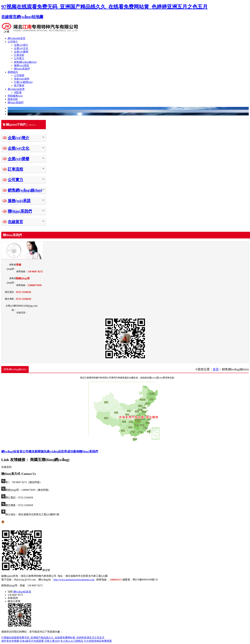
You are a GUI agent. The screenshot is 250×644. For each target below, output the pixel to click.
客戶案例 (19, 85)
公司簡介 (13, 42)
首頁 (216, 369)
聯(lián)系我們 (22, 69)
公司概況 (29, 452)
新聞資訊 (13, 72)
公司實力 (19, 58)
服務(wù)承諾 (21, 65)
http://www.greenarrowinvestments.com (74, 580)
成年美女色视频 (10, 641)
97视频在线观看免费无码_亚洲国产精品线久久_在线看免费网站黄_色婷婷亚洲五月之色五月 (104, 7)
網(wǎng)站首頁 (16, 38)
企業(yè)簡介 (21, 45)
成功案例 (73, 452)
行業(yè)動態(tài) (23, 82)
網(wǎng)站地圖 (30, 17)
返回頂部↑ (54, 585)
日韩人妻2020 (52, 641)
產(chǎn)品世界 (16, 89)
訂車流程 (19, 55)
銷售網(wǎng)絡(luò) (25, 62)
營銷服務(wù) (15, 96)
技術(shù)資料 (22, 79)
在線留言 (9, 17)
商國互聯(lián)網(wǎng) (50, 460)
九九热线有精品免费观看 (98, 641)
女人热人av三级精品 (72, 641)
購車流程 (13, 99)
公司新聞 (19, 75)
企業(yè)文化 (21, 48)
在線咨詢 (6, 467)
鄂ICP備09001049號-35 (145, 580)
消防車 (18, 92)
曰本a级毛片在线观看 (32, 641)
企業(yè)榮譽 (21, 52)
